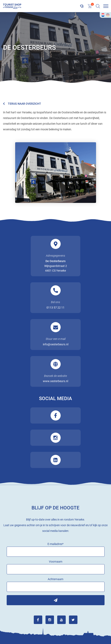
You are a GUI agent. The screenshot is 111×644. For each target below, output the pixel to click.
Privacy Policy (80, 629)
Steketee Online (55, 632)
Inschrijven (56, 504)
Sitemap (61, 629)
